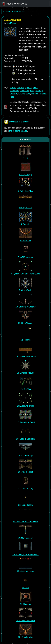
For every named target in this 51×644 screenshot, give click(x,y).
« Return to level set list (14, 12)
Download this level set (17, 122)
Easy (32, 91)
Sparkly (29, 88)
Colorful (20, 88)
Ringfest (43, 94)
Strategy (39, 91)
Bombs (35, 94)
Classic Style (24, 94)
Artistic (13, 88)
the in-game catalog (18, 131)
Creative (13, 94)
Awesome (24, 91)
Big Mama (11, 23)
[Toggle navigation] (46, 4)
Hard (12, 97)
